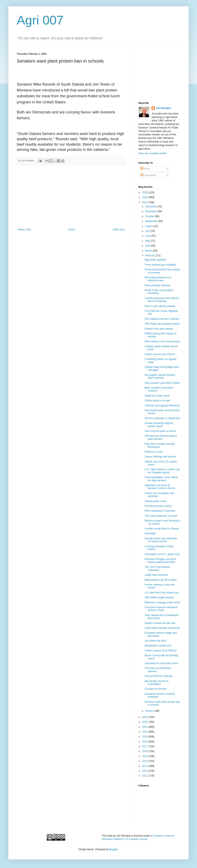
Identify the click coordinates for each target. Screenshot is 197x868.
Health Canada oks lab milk (160, 623)
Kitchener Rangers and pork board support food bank (160, 561)
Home (72, 230)
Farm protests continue (157, 285)
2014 (145, 761)
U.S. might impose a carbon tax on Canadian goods (162, 471)
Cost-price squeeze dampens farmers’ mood (161, 609)
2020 (145, 732)
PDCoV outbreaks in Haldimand (162, 418)
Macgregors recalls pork (158, 646)
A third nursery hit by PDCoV (161, 651)
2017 (145, 746)
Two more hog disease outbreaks (157, 568)
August (150, 226)
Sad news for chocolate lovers (161, 663)
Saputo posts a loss (156, 501)
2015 (145, 756)
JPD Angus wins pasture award (162, 324)
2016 (145, 751)
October (150, 216)
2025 (145, 197)
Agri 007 (40, 20)
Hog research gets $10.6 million (162, 383)
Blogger (113, 849)
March (149, 251)
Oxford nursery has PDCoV (160, 354)
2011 (145, 776)
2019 (145, 737)
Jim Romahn (163, 108)
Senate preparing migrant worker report (159, 425)
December (151, 207)
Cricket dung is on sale (157, 401)
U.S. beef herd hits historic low (162, 593)
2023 (145, 717)
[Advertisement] (71, 197)
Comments (148, 175)
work (110, 836)
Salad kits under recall (157, 396)
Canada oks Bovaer (156, 689)
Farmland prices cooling (158, 506)
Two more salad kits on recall (161, 516)
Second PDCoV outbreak (159, 676)
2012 (145, 771)
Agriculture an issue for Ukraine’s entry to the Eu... (161, 487)
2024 (145, 202)
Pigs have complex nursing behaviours (160, 445)
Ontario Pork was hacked (159, 329)
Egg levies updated (155, 260)
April (148, 246)
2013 (145, 766)
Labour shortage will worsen (160, 457)
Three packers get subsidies (160, 265)
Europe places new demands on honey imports (161, 540)
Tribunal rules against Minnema (162, 406)
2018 (145, 742)
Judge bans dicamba (156, 575)
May (148, 241)
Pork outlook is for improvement (162, 342)
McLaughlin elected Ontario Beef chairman (160, 376)
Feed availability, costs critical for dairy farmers (161, 479)
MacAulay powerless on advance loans (158, 279)
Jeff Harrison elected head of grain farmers (161, 437)
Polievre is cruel (154, 452)
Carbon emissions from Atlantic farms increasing (162, 300)
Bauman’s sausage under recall (162, 602)
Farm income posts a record (160, 431)
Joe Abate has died (155, 641)
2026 (145, 193)
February (151, 256)
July (148, 231)
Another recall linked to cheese (162, 529)
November (151, 211)
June (148, 236)
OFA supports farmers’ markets (162, 319)
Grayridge (150, 533)
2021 (145, 727)
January (150, 711)
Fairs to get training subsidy (160, 306)
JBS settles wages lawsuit (159, 597)
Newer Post (24, 230)
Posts (145, 169)
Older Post (119, 230)
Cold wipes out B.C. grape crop (162, 554)
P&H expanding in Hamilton (160, 511)
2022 (145, 722)
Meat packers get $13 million (161, 580)
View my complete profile (152, 153)
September (152, 221)
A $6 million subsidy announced (162, 628)
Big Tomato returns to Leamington (157, 683)
